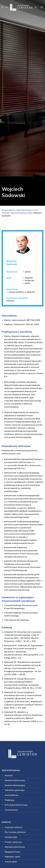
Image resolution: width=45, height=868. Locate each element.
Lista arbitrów (12, 795)
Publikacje (10, 800)
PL (3, 7)
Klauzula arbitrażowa (15, 847)
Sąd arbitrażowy (24, 210)
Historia (9, 775)
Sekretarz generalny (15, 790)
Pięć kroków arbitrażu (15, 832)
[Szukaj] (36, 7)
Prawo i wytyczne (13, 842)
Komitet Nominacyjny (15, 785)
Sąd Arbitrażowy (11, 770)
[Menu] (42, 7)
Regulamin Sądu (12, 852)
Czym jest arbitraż (14, 827)
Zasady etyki (11, 837)
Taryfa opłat (11, 862)
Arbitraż (6, 822)
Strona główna (8, 210)
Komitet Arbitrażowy (15, 780)
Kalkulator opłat (12, 857)
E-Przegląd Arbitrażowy (16, 805)
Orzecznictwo (11, 810)
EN (6, 7)
